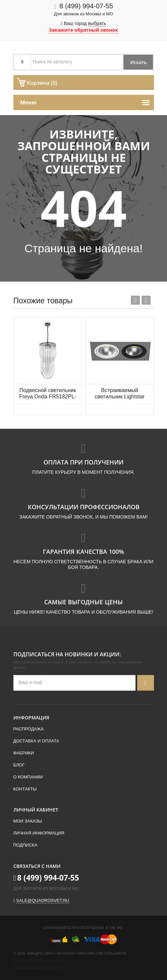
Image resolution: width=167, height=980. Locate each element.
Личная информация (39, 833)
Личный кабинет (36, 810)
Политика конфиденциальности (39, 960)
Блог (19, 765)
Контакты (25, 789)
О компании (28, 777)
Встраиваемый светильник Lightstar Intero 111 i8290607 (119, 394)
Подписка (25, 845)
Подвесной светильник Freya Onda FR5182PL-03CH (48, 394)
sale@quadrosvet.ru (43, 900)
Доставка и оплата (36, 741)
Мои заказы (28, 821)
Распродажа (29, 729)
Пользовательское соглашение (38, 967)
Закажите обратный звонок (83, 30)
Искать (136, 62)
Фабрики (24, 753)
